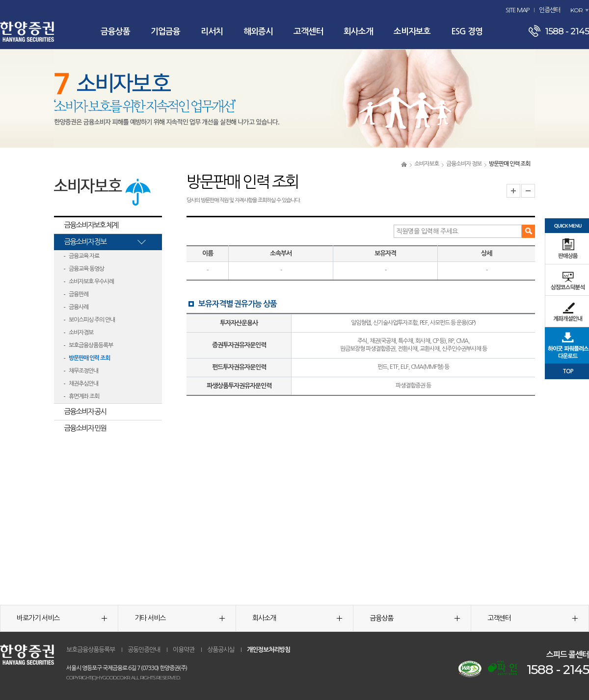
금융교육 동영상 (86, 269)
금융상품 (115, 32)
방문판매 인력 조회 (89, 358)
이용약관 (184, 650)
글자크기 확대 (513, 191)
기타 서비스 (180, 618)
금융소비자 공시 (85, 411)
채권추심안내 (83, 384)
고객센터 (308, 32)
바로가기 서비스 (62, 618)
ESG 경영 (467, 32)
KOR (576, 10)
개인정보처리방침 (268, 650)
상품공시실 (221, 650)
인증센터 (550, 10)
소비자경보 (81, 333)
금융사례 (79, 307)
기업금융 (165, 32)
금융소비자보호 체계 (91, 225)
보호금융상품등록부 (91, 345)
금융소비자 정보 (464, 164)
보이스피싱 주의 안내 (92, 320)
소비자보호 (412, 32)
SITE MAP (517, 10)
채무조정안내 (83, 371)
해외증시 (258, 32)
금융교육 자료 (84, 256)
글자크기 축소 (528, 191)
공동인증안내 (144, 650)
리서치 (212, 32)
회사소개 (358, 32)
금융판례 (79, 294)
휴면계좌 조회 (84, 396)
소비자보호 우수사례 (91, 282)
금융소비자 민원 (85, 428)
